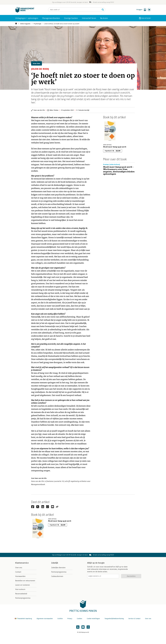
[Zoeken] (75, 10)
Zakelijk (55, 563)
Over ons (19, 568)
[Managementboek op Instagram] (88, 627)
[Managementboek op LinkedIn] (78, 627)
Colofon (60, 619)
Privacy (70, 619)
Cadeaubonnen (57, 576)
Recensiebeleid (21, 594)
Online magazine (25, 24)
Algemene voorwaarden (45, 619)
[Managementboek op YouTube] (83, 627)
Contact (18, 572)
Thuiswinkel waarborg (24, 619)
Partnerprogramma (23, 598)
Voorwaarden (20, 576)
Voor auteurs (20, 589)
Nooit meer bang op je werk (115, 147)
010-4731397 (146, 18)
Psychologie (37, 24)
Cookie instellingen (93, 619)
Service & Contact (134, 619)
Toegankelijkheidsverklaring (114, 619)
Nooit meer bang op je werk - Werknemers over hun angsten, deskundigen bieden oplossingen (119, 171)
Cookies (80, 619)
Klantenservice (22, 563)
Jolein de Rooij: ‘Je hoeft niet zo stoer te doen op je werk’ (62, 24)
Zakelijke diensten (58, 568)
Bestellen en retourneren (25, 581)
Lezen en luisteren (23, 585)
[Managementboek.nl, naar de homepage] (25, 12)
